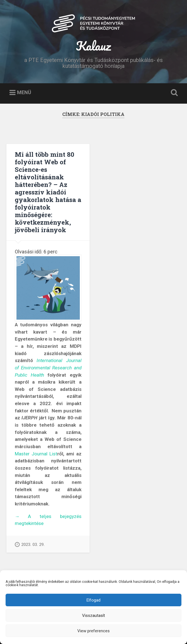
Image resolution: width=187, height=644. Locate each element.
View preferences (93, 631)
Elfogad (93, 600)
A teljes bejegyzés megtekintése (48, 520)
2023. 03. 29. (30, 544)
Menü (24, 92)
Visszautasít (93, 616)
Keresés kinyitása (173, 93)
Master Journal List (36, 454)
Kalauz (93, 46)
